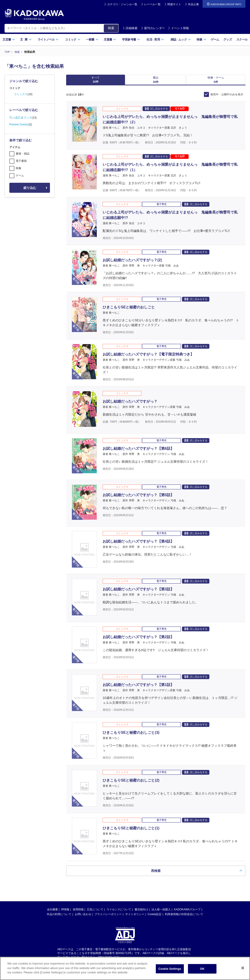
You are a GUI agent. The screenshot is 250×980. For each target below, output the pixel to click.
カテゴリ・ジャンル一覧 (122, 4)
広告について (95, 913)
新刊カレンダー (153, 28)
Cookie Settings (170, 969)
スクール (242, 39)
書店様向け (141, 913)
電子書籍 (21, 161)
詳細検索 (130, 28)
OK (202, 969)
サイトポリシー (135, 918)
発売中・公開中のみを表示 (227, 98)
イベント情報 (178, 28)
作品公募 (193, 4)
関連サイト (174, 4)
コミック (73, 39)
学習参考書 (131, 39)
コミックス (21, 94)
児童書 (110, 39)
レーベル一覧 (152, 4)
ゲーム (215, 39)
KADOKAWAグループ (187, 913)
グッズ (228, 39)
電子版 (180, 112)
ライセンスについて (119, 913)
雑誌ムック (181, 39)
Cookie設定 (155, 918)
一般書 (92, 39)
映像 (202, 39)
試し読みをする (156, 112)
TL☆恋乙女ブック (21, 118)
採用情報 (78, 913)
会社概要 (52, 913)
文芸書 (9, 39)
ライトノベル (48, 39)
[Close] (243, 968)
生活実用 (155, 39)
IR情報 (65, 913)
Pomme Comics (19, 124)
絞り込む (30, 188)
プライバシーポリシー (108, 918)
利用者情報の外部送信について (184, 918)
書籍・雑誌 (23, 154)
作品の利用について (59, 918)
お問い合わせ (83, 918)
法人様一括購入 (161, 913)
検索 (111, 28)
